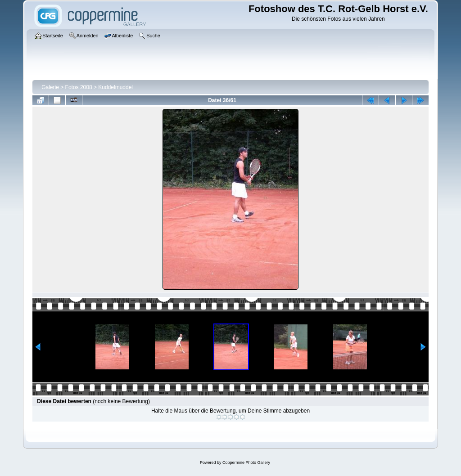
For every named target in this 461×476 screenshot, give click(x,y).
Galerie (50, 87)
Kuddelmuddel (115, 87)
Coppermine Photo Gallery (246, 463)
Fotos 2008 (79, 87)
